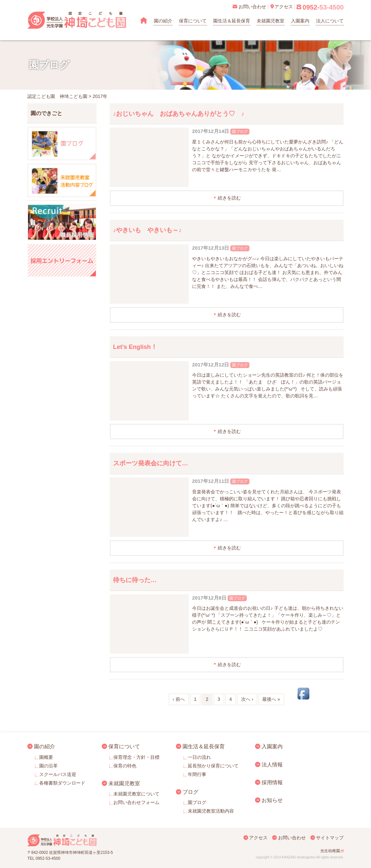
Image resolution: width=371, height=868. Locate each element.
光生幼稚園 (330, 851)
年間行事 (197, 774)
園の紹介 (163, 21)
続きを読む (229, 198)
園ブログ (240, 132)
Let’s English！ (135, 347)
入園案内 (300, 21)
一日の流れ (199, 757)
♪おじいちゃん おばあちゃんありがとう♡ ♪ (179, 114)
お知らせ (272, 800)
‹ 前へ (179, 699)
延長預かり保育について (213, 766)
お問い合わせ (292, 838)
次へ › (247, 699)
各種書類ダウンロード (62, 783)
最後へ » (271, 699)
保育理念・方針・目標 (136, 757)
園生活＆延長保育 (232, 21)
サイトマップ (330, 838)
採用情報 (272, 782)
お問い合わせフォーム (136, 802)
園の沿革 (48, 766)
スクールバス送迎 (58, 774)
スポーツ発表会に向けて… (151, 463)
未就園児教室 (271, 21)
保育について (193, 21)
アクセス (258, 838)
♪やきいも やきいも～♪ (147, 230)
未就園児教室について (136, 794)
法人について (330, 21)
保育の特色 (125, 766)
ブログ (190, 792)
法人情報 (272, 764)
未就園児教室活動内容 (211, 811)
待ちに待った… (135, 580)
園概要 (46, 757)
